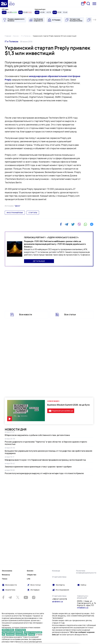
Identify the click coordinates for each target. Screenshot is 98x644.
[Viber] (79, 224)
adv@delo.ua (57, 602)
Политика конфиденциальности (86, 572)
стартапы (33, 213)
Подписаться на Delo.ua (62, 411)
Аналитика (10, 590)
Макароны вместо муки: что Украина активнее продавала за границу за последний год (45, 460)
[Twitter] (73, 224)
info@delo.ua (83, 608)
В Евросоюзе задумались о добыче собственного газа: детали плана (37, 435)
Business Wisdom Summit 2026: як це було (69, 405)
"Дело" (17, 206)
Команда (56, 571)
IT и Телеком (11, 41)
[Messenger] (92, 224)
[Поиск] (88, 4)
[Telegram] (66, 224)
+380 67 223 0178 (59, 599)
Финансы (6, 575)
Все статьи (70, 314)
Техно (5, 579)
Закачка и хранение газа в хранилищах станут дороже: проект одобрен (38, 467)
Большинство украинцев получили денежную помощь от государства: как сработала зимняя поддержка (48, 452)
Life (29, 579)
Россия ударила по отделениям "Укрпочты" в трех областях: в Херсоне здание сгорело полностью (46, 443)
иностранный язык (15, 213)
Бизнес (30, 571)
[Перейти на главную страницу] (4, 4)
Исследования (62, 590)
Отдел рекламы (59, 577)
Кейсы (83, 585)
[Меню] (94, 4)
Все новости (26, 314)
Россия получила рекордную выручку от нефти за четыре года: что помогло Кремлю (44, 473)
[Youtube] (26, 597)
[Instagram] (34, 597)
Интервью (35, 590)
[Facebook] (61, 224)
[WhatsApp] (85, 224)
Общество (32, 575)
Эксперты (60, 585)
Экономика (7, 571)
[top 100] (12, 4)
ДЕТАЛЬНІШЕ (39, 261)
